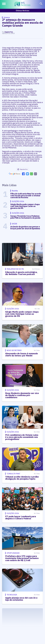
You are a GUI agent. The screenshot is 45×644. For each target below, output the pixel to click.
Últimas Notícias (23, 11)
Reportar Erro (22, 169)
